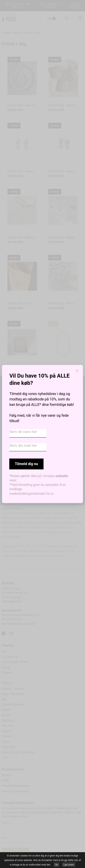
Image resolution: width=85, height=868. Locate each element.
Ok (57, 865)
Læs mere (69, 865)
